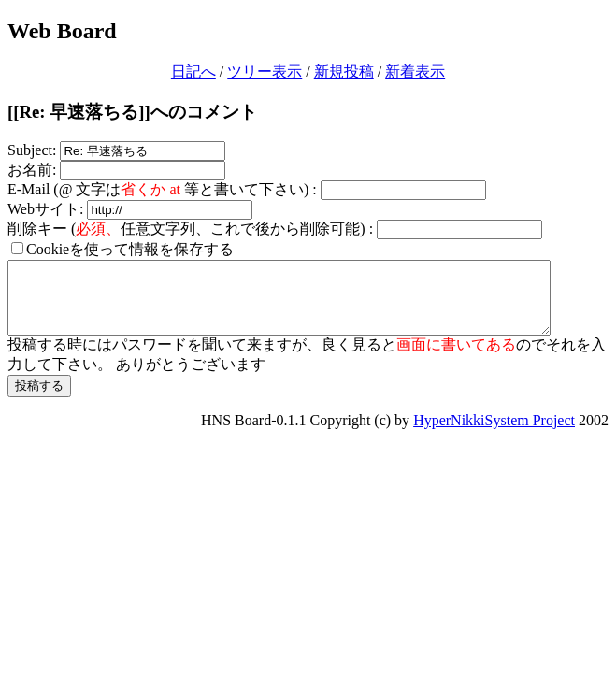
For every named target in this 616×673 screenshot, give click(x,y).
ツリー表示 (265, 72)
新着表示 (415, 72)
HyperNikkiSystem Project (494, 434)
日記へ (193, 72)
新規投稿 (344, 72)
